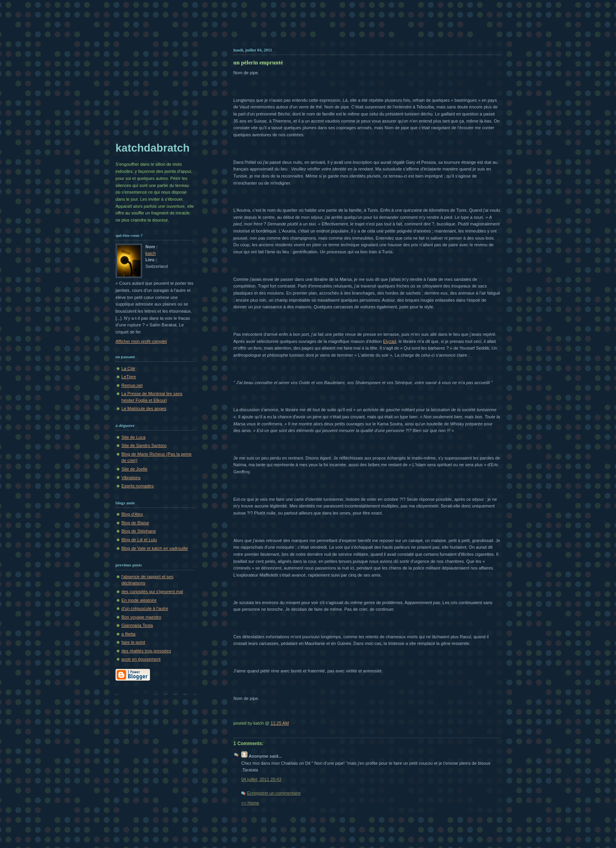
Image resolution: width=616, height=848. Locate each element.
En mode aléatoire (139, 600)
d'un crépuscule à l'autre (145, 608)
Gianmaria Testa (137, 625)
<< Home (250, 803)
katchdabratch (153, 148)
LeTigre (129, 377)
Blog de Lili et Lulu (139, 540)
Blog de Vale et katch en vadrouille (155, 548)
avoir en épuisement (141, 659)
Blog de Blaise (135, 523)
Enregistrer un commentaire (274, 793)
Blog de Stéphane (139, 531)
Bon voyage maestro (141, 617)
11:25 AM (280, 723)
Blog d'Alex (132, 514)
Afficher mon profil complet (141, 341)
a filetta (128, 634)
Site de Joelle (134, 469)
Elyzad (390, 341)
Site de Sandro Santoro (144, 445)
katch (150, 253)
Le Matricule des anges (144, 408)
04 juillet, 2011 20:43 (261, 779)
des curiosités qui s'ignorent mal (152, 592)
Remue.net (132, 385)
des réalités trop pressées (146, 651)
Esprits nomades (137, 486)
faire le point (133, 642)
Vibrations (131, 478)
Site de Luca (133, 437)
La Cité (128, 368)
